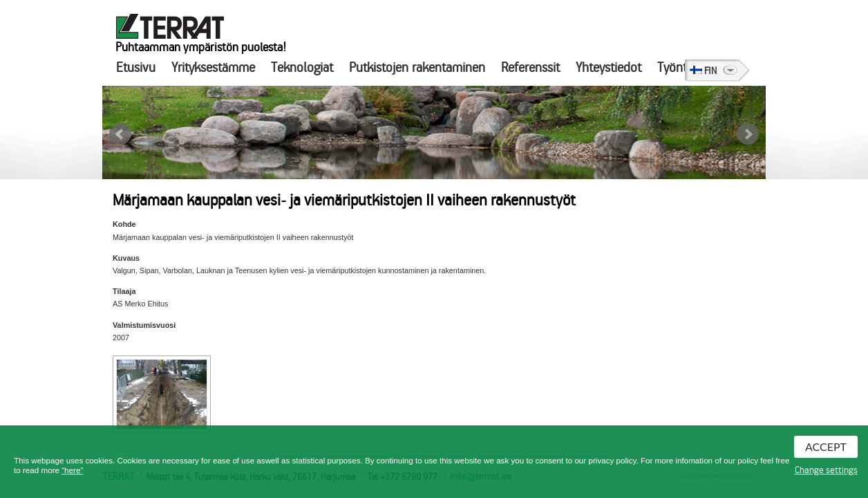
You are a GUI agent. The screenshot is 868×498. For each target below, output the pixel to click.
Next (748, 134)
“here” (72, 470)
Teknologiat (302, 67)
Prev (120, 134)
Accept (826, 446)
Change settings (826, 470)
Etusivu (136, 67)
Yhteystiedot (608, 67)
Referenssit (530, 67)
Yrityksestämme (213, 67)
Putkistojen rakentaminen (417, 67)
